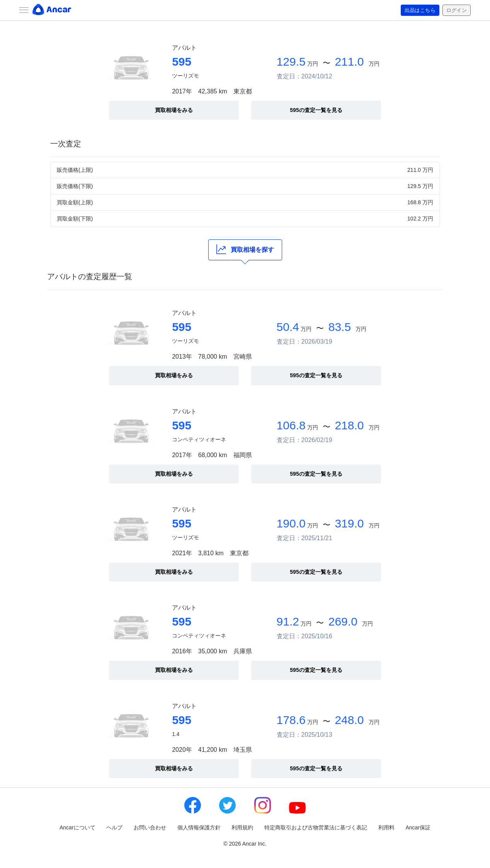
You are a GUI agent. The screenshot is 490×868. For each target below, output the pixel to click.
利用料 (386, 827)
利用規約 (242, 827)
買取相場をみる (174, 110)
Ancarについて (77, 827)
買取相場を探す (245, 249)
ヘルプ (114, 827)
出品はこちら (417, 10)
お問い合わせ (150, 827)
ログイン (456, 10)
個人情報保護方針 (199, 827)
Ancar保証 (418, 827)
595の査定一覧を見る (316, 110)
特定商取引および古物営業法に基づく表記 (316, 827)
